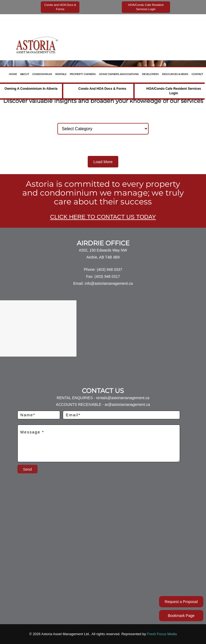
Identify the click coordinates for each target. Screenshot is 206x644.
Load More (103, 162)
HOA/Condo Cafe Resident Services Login (174, 91)
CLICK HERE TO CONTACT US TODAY (103, 217)
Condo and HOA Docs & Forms (102, 89)
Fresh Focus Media (162, 634)
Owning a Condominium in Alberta (31, 89)
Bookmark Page (181, 616)
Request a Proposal (181, 602)
